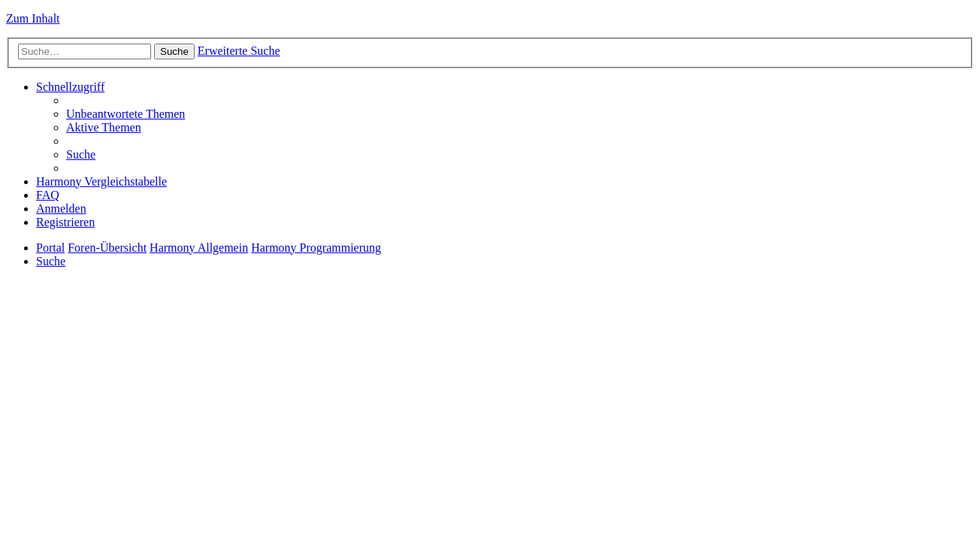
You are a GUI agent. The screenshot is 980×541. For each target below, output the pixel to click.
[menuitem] (126, 114)
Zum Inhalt (33, 18)
